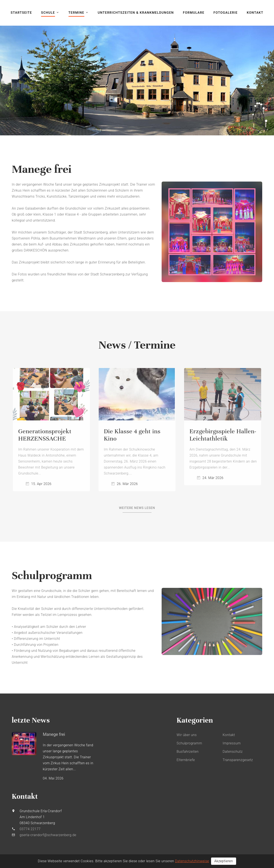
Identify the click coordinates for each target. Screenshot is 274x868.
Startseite (21, 13)
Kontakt (255, 13)
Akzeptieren (224, 861)
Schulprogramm (189, 743)
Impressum (232, 743)
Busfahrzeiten (188, 752)
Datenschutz (233, 752)
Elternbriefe (186, 760)
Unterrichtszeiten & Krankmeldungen (136, 13)
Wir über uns (187, 735)
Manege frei (54, 734)
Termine (76, 13)
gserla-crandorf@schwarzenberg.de (48, 835)
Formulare (194, 13)
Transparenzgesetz (238, 760)
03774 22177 (30, 829)
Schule (48, 13)
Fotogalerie (226, 13)
